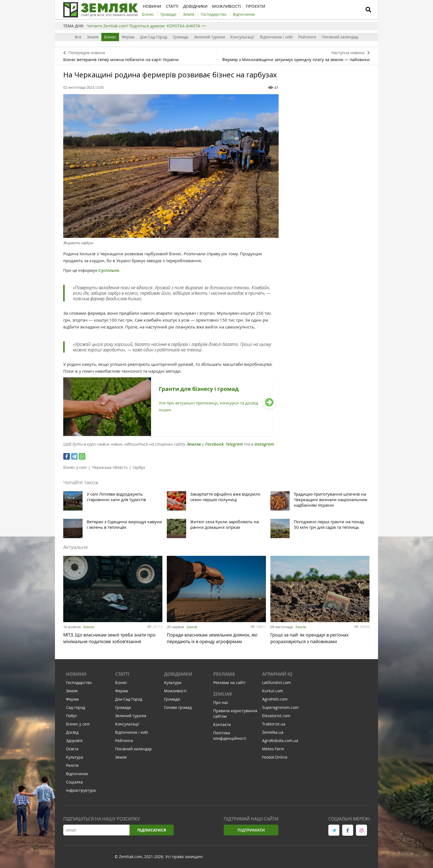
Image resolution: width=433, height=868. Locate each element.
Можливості (175, 691)
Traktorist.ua (274, 724)
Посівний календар (340, 37)
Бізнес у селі (78, 724)
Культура (75, 757)
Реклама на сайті (229, 682)
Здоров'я (74, 741)
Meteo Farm (273, 749)
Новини (76, 674)
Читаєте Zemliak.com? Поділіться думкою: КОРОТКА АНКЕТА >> (146, 26)
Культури (173, 682)
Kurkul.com (273, 691)
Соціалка (74, 782)
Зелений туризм (209, 37)
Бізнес (110, 37)
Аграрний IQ (277, 674)
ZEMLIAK (223, 694)
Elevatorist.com (276, 716)
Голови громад (178, 707)
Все (78, 37)
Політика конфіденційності (230, 736)
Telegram (234, 444)
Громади (172, 699)
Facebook (214, 444)
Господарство (79, 682)
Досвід (72, 732)
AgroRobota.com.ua (280, 741)
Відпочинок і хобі (276, 37)
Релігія (72, 765)
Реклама (224, 674)
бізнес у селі (75, 467)
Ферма (128, 37)
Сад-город (76, 707)
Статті (122, 674)
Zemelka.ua (273, 732)
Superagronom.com (280, 707)
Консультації (242, 37)
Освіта (72, 749)
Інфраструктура (81, 790)
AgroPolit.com (275, 699)
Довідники (178, 674)
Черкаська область (110, 467)
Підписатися (152, 830)
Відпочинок (77, 774)
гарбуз (139, 467)
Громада (180, 37)
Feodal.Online (275, 757)
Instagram (264, 444)
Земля (93, 37)
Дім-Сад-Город (154, 37)
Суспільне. (109, 270)
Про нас (221, 702)
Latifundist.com (276, 682)
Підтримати (251, 830)
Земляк (194, 444)
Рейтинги (307, 37)
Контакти (222, 724)
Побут (72, 716)
